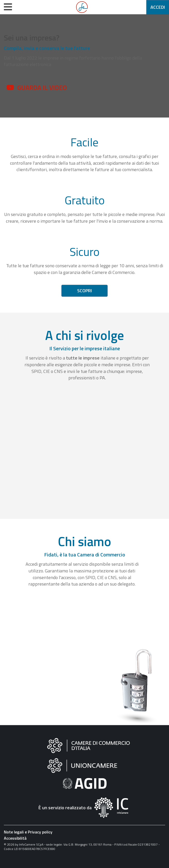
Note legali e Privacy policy (28, 832)
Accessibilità (15, 838)
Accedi (158, 7)
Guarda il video (42, 88)
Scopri (84, 291)
